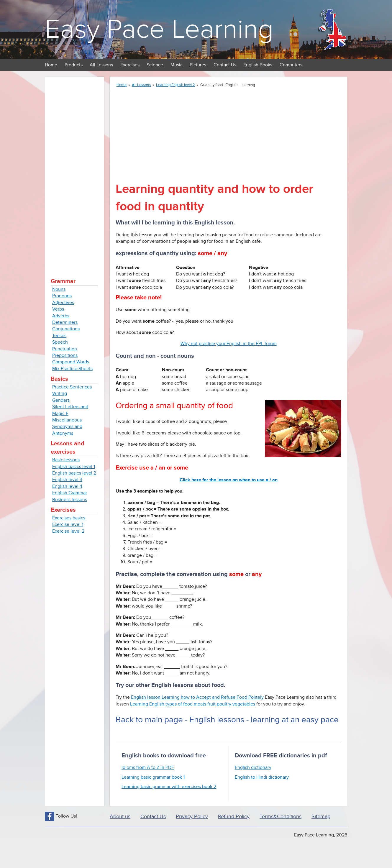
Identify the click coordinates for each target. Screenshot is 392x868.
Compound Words (71, 362)
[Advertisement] (74, 171)
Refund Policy (234, 817)
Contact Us (225, 65)
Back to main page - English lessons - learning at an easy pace (227, 720)
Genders (61, 400)
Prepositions (65, 355)
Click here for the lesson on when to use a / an (229, 480)
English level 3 (67, 480)
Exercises (130, 65)
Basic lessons (66, 460)
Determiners (65, 322)
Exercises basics (69, 518)
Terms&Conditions (281, 817)
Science (155, 65)
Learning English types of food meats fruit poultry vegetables (193, 704)
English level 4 (67, 486)
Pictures (198, 65)
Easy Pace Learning (159, 29)
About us (120, 817)
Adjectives (63, 303)
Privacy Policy (192, 817)
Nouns (59, 289)
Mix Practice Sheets (72, 369)
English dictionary (253, 767)
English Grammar (70, 493)
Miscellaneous (67, 420)
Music (177, 65)
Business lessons (70, 500)
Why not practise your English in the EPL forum (229, 344)
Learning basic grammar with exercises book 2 (169, 787)
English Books (258, 65)
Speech (60, 342)
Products (74, 65)
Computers (291, 65)
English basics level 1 (74, 467)
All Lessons (101, 65)
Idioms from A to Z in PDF (148, 767)
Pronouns (62, 296)
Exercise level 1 (68, 524)
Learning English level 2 (176, 85)
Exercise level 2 (68, 531)
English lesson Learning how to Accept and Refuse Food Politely (197, 697)
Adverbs (61, 316)
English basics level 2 (74, 473)
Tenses (59, 336)
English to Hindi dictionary (262, 777)
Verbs (58, 309)
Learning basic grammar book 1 (153, 777)
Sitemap (321, 817)
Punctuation (65, 349)
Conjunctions (66, 329)
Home (51, 65)
